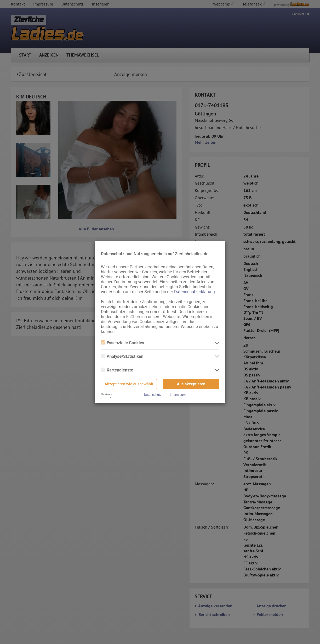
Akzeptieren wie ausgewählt (129, 384)
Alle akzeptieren (191, 384)
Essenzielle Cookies (122, 343)
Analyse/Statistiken (122, 356)
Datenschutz (153, 395)
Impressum (178, 395)
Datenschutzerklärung (195, 292)
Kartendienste (117, 370)
